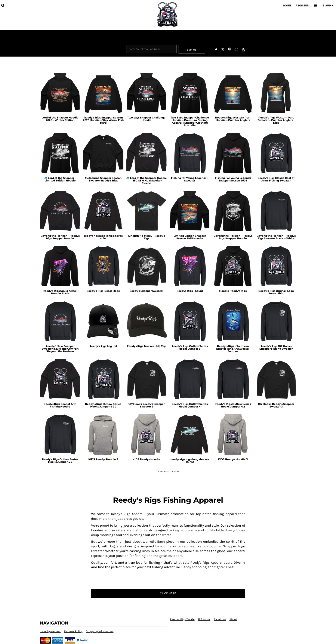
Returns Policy (73, 631)
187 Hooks (204, 619)
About (233, 619)
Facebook (220, 619)
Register (302, 5)
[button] (3, 5)
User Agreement (51, 631)
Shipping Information (100, 631)
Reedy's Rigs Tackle (182, 619)
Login (287, 5)
